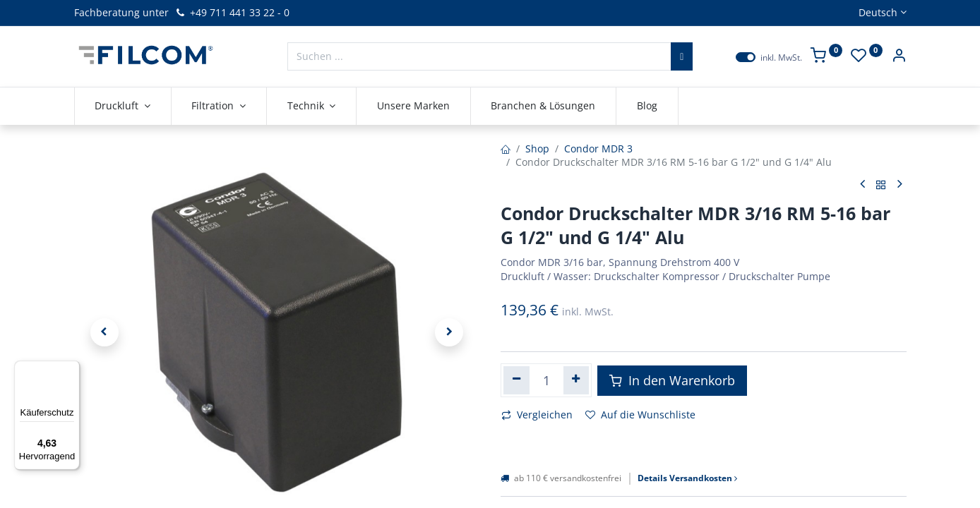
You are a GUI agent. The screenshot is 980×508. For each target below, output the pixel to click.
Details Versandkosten (687, 478)
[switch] (746, 57)
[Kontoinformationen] (899, 57)
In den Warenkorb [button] (672, 380)
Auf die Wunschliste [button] (640, 415)
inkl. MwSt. (781, 58)
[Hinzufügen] (576, 380)
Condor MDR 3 (598, 149)
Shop (537, 149)
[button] (104, 332)
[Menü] (71, 369)
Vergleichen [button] (537, 415)
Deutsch (878, 12)
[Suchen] (682, 56)
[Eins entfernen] (516, 380)
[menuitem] (413, 106)
